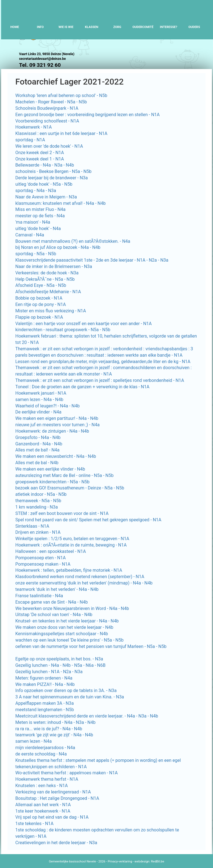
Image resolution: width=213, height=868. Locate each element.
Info (40, 27)
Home (15, 27)
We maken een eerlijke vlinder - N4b (50, 469)
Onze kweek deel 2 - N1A (40, 153)
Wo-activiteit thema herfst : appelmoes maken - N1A (66, 773)
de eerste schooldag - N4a (41, 754)
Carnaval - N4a (30, 235)
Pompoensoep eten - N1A (40, 558)
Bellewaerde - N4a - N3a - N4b (45, 165)
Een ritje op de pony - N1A (40, 304)
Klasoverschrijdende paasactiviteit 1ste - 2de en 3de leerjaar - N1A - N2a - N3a (92, 260)
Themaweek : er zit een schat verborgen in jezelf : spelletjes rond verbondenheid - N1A (100, 380)
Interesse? (169, 27)
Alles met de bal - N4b (37, 463)
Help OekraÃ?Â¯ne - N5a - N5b (45, 279)
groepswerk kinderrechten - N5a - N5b (52, 482)
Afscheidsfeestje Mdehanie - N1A (48, 292)
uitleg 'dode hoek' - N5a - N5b (44, 184)
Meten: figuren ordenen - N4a (44, 678)
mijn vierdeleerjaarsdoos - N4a (45, 748)
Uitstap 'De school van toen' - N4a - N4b (54, 615)
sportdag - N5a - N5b (36, 254)
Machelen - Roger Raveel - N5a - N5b (51, 102)
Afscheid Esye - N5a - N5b (41, 285)
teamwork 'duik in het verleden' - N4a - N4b (57, 589)
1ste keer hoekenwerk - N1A (43, 811)
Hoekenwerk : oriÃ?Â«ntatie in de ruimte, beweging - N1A (71, 545)
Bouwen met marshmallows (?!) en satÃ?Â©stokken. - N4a (73, 241)
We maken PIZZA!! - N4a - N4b (45, 684)
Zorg (117, 27)
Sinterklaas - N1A (32, 526)
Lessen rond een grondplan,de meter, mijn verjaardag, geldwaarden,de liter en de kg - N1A (103, 362)
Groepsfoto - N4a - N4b (38, 437)
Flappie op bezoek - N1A (39, 317)
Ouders (194, 27)
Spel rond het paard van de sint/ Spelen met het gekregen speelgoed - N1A (88, 520)
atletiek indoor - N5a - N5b (41, 494)
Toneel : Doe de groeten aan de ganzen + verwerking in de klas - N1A (82, 387)
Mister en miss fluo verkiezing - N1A (51, 311)
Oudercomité (143, 27)
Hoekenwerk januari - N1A (41, 393)
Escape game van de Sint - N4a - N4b (51, 602)
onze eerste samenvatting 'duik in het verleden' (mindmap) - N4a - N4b (84, 583)
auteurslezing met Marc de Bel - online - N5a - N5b (64, 475)
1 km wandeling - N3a (36, 507)
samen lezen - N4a (33, 741)
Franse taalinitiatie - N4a (39, 596)
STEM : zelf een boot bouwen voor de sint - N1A (62, 513)
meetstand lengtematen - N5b (45, 710)
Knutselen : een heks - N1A (41, 786)
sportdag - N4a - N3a (36, 191)
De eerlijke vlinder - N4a (38, 412)
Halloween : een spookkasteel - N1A (50, 551)
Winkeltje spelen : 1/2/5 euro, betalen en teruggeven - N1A (72, 539)
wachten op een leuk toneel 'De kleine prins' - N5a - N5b (69, 640)
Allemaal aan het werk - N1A (43, 805)
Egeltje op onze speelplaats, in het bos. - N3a (59, 659)
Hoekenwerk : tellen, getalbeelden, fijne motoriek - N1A (69, 570)
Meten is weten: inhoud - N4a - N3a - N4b (55, 722)
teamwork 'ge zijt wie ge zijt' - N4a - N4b (54, 735)
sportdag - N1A (30, 140)
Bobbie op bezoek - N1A (39, 298)
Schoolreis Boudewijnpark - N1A (47, 108)
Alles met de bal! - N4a (37, 450)
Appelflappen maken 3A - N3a (45, 703)
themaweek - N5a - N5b (38, 501)
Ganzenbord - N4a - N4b (39, 444)
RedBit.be (158, 861)
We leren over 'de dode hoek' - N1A (49, 146)
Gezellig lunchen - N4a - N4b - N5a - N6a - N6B (60, 665)
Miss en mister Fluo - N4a (40, 209)
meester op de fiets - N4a (40, 216)
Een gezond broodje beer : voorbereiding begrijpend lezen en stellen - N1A (88, 115)
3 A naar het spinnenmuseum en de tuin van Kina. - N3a (70, 697)
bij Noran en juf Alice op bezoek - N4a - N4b (58, 247)
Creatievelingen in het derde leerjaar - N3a (56, 843)
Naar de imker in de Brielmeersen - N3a (54, 266)
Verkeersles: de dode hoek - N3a (47, 273)
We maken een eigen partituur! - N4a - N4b (57, 418)
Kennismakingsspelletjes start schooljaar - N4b (62, 634)
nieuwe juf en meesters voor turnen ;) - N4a (57, 425)
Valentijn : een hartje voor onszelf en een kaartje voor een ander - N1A (83, 324)
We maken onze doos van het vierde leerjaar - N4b (64, 627)
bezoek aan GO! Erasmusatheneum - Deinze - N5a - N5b (70, 488)
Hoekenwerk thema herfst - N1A (47, 779)
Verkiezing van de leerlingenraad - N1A (53, 792)
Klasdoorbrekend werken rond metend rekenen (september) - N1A (80, 577)
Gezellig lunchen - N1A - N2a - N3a (49, 672)
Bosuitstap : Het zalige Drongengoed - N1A (57, 798)
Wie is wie (66, 27)
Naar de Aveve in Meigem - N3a (46, 197)
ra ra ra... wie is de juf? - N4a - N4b (49, 729)
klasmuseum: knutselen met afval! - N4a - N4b (60, 203)
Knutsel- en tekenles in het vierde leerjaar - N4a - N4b (67, 621)
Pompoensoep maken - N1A (43, 564)
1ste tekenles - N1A (34, 824)
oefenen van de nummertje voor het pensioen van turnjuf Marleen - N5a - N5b (91, 646)
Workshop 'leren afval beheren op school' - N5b (61, 95)
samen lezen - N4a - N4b (39, 399)
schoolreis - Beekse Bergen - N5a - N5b (53, 171)
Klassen (92, 27)
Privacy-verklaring (120, 861)
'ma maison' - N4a (33, 222)
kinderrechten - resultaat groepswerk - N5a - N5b (63, 330)
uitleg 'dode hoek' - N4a (38, 229)
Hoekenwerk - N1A (34, 127)
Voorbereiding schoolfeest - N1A (47, 121)
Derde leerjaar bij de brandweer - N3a (51, 178)
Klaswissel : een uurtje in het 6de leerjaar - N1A (61, 133)
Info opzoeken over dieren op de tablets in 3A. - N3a (66, 690)
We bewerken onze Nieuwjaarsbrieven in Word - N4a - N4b (72, 608)
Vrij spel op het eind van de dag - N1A (52, 817)
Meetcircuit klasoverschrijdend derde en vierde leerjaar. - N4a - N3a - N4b (87, 716)
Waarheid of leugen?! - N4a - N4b (47, 406)
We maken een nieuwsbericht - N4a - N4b (56, 456)
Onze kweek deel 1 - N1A (40, 159)
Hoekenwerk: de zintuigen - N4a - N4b (52, 431)
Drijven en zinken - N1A (38, 532)
